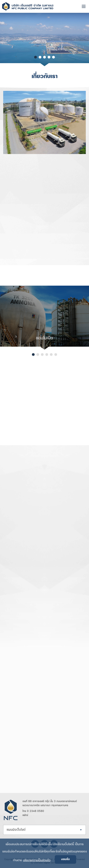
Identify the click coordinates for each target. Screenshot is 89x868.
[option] (44, 39)
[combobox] (44, 830)
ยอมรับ (65, 859)
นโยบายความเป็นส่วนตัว (37, 860)
